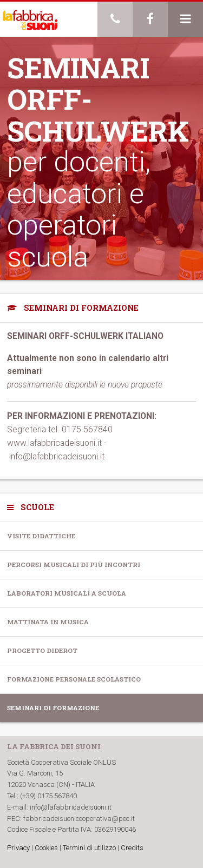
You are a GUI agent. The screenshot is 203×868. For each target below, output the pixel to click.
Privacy (18, 848)
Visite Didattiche (41, 536)
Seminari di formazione (53, 708)
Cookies (46, 848)
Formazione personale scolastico (74, 679)
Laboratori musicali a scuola (67, 593)
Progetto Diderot (42, 650)
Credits (132, 848)
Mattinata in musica (48, 622)
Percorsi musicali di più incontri (74, 565)
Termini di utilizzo (89, 848)
